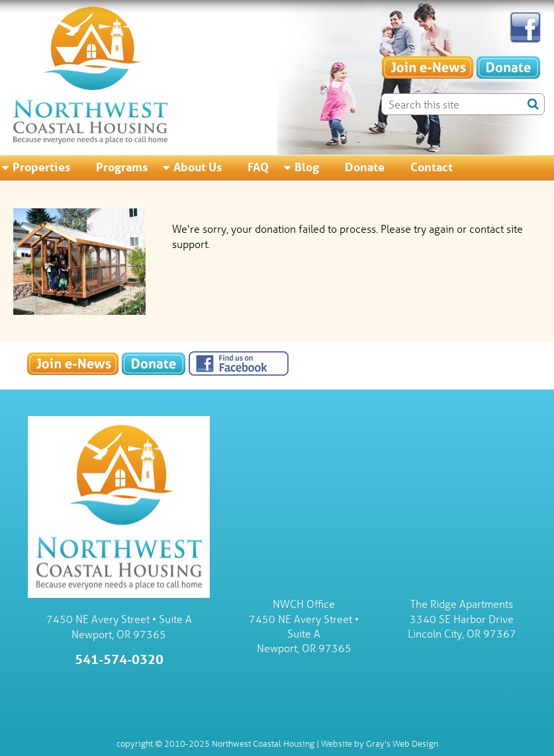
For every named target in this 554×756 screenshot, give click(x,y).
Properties (41, 167)
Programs (122, 167)
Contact (432, 167)
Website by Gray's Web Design (380, 743)
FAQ (258, 167)
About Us (198, 167)
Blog (307, 167)
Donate (365, 167)
